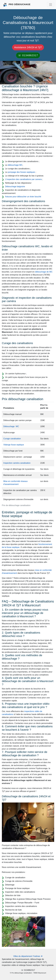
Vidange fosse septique (14, 445)
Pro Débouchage (20, 4)
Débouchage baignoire (15, 187)
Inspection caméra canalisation (17, 463)
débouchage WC (15, 165)
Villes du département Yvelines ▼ (28, 956)
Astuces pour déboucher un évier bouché (23, 197)
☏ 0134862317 (28, 55)
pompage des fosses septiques (21, 172)
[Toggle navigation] (51, 5)
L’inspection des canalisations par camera (23, 179)
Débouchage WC (11, 426)
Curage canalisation (12, 439)
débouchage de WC (44, 272)
